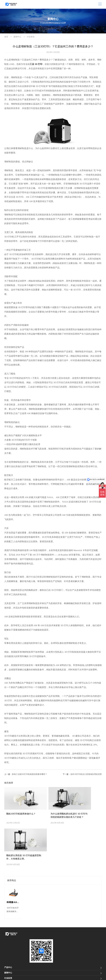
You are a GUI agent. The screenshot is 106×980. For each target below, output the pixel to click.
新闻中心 (17, 37)
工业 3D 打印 (36, 64)
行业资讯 (31, 37)
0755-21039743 (20, 947)
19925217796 (19, 944)
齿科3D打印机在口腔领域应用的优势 (86, 774)
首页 (6, 37)
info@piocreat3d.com (18, 953)
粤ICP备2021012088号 (54, 971)
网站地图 (8, 976)
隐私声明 (18, 976)
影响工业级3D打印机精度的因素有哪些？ (30, 774)
